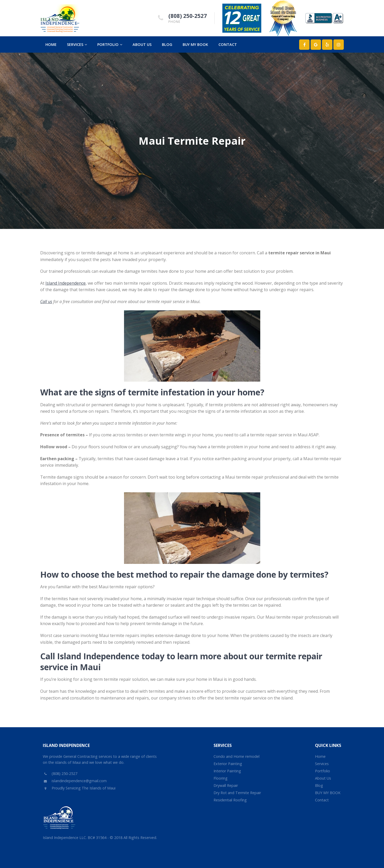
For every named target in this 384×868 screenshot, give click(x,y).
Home (51, 44)
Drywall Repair (226, 785)
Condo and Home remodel (236, 756)
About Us (142, 44)
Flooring (221, 778)
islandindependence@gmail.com (75, 781)
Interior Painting (227, 771)
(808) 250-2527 (188, 16)
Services (77, 44)
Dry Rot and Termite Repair (237, 793)
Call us (46, 302)
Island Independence (66, 283)
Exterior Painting (228, 764)
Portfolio (110, 44)
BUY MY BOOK (195, 44)
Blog (167, 44)
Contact (228, 44)
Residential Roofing (230, 800)
